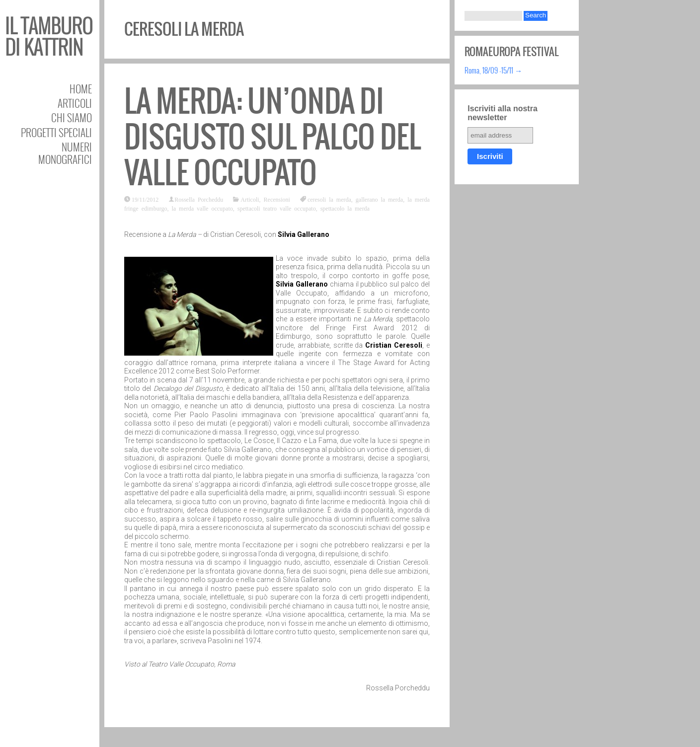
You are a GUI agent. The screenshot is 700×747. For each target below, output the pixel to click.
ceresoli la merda (329, 199)
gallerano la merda (379, 199)
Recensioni (277, 199)
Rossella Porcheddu (199, 199)
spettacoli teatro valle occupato (277, 208)
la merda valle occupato (202, 208)
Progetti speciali (56, 132)
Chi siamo (72, 117)
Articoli (75, 103)
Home (81, 89)
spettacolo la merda (345, 208)
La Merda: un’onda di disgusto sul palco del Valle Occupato (272, 137)
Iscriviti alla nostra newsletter (503, 113)
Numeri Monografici (65, 153)
